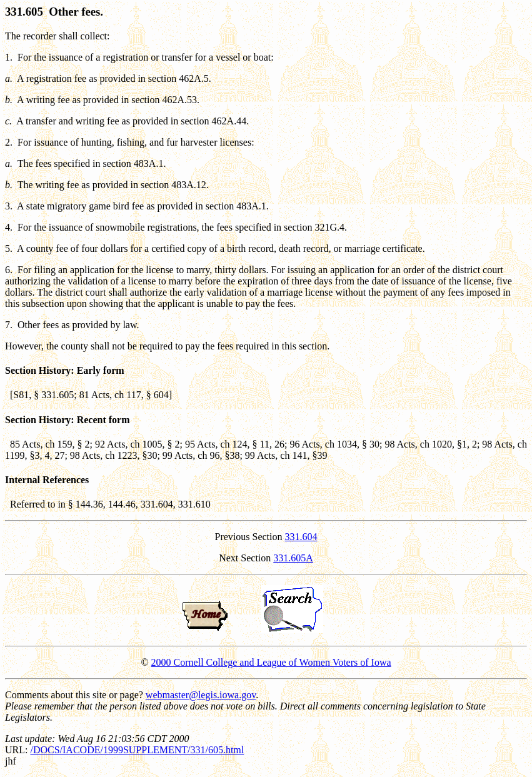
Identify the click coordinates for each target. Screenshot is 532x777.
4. (9, 227)
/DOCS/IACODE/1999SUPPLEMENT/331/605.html (137, 750)
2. (9, 142)
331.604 (301, 537)
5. (9, 248)
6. (9, 270)
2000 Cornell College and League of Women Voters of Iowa (271, 662)
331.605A (293, 558)
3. (9, 206)
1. (9, 57)
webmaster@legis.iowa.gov (201, 695)
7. (9, 325)
